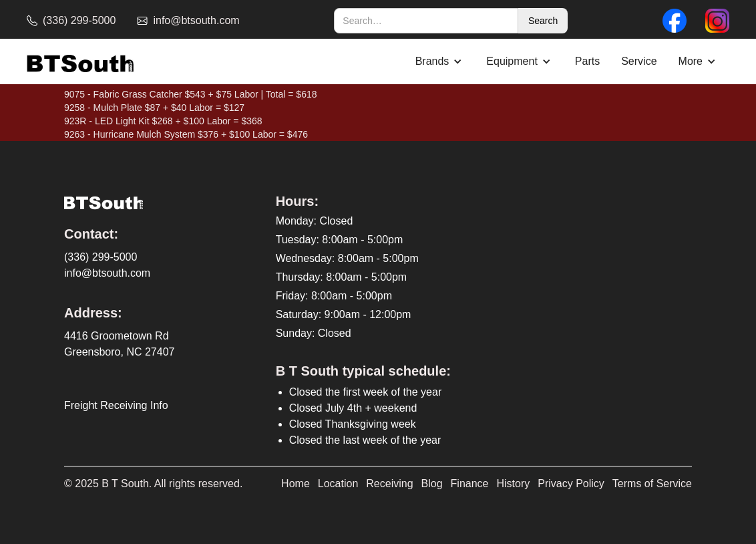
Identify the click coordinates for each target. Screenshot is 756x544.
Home (296, 484)
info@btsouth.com (107, 273)
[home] (80, 62)
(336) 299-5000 (101, 257)
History (514, 484)
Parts (587, 61)
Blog (432, 484)
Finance (470, 484)
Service (639, 61)
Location (338, 484)
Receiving (389, 484)
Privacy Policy (571, 484)
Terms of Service (652, 484)
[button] (440, 61)
